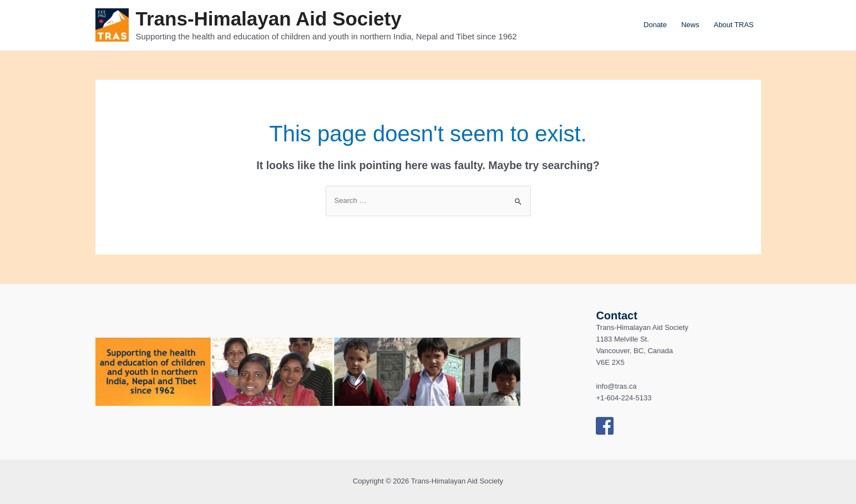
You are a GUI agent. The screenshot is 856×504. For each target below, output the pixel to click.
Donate (655, 25)
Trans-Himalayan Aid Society (269, 19)
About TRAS (733, 25)
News (690, 25)
